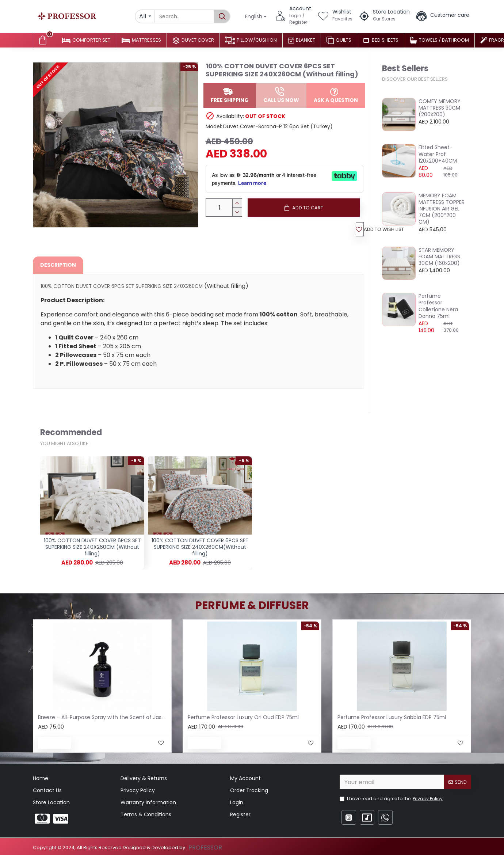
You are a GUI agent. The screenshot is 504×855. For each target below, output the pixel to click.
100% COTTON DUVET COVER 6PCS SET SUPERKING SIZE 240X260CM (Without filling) (92, 547)
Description (58, 267)
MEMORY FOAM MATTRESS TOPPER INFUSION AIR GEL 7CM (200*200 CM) (442, 209)
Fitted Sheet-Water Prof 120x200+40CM (438, 154)
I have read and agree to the (392, 799)
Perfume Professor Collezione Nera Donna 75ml (438, 306)
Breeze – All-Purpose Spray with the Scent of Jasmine (104, 717)
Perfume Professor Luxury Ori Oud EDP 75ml (243, 717)
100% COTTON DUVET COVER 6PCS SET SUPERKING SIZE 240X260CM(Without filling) (200, 547)
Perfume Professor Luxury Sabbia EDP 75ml (392, 717)
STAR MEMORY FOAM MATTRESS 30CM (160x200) (439, 257)
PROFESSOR (205, 848)
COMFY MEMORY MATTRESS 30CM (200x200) (440, 108)
